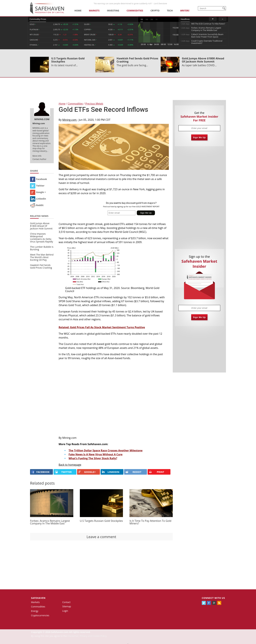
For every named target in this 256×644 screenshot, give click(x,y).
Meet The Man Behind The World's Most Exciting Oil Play (42, 257)
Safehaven (38, 598)
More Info (37, 156)
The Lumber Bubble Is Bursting (42, 248)
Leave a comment (101, 537)
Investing (113, 11)
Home (78, 11)
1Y (156, 19)
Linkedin (38, 199)
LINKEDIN (111, 472)
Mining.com (70, 120)
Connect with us (213, 598)
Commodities (135, 11)
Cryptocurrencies (40, 615)
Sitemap (67, 606)
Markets (94, 11)
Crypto (155, 11)
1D (142, 19)
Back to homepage (70, 465)
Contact (66, 602)
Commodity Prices (38, 19)
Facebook (39, 179)
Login (65, 611)
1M (147, 19)
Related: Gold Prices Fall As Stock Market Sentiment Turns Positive (102, 327)
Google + (38, 192)
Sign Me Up (199, 137)
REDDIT (133, 472)
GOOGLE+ (87, 472)
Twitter (37, 186)
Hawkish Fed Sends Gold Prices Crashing (137, 60)
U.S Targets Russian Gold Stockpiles (68, 60)
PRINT (157, 472)
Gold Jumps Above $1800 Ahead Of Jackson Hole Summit (203, 60)
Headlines (185, 19)
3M (152, 19)
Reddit (37, 205)
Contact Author (39, 159)
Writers (185, 11)
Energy (35, 611)
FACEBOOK (40, 472)
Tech (170, 11)
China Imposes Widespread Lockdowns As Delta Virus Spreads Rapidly (42, 238)
